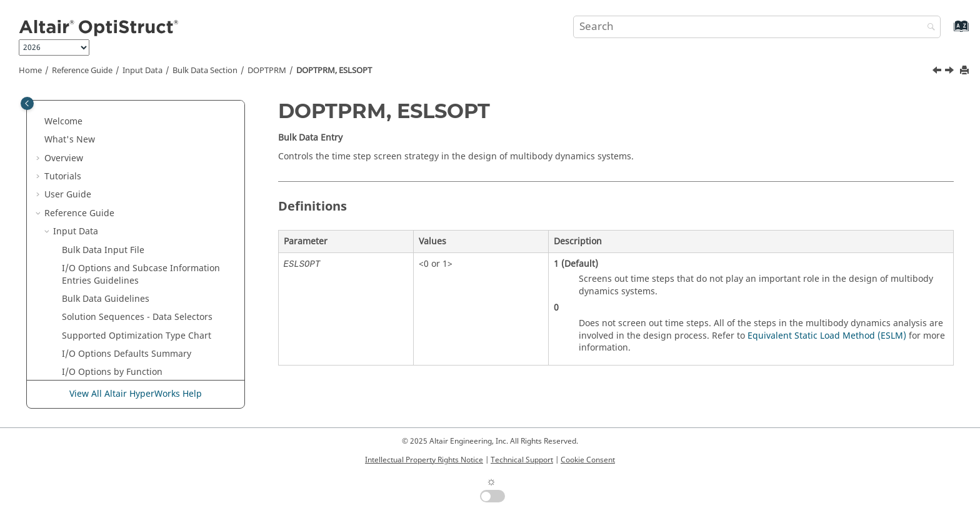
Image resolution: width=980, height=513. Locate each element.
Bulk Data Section (205, 71)
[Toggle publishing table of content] (27, 103)
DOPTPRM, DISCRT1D (124, 210)
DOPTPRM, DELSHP (119, 118)
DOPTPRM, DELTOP (119, 155)
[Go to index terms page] (948, 32)
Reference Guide (82, 71)
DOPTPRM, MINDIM (121, 375)
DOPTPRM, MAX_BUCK (126, 339)
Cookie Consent (588, 460)
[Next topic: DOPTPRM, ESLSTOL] (951, 72)
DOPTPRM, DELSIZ (117, 137)
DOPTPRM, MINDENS (123, 357)
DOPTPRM (267, 71)
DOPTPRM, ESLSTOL (121, 265)
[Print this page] (966, 71)
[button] (74, 101)
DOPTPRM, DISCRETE (123, 192)
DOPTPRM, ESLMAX (119, 228)
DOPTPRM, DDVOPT (120, 100)
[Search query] (757, 27)
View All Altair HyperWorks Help (136, 394)
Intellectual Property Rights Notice (424, 460)
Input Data (142, 71)
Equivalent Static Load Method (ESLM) (827, 336)
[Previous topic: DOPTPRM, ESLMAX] (938, 72)
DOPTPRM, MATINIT (121, 320)
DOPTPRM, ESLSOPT (334, 71)
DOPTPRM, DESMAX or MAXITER (146, 173)
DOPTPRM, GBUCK (117, 283)
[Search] (928, 28)
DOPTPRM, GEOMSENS (127, 302)
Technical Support (522, 460)
